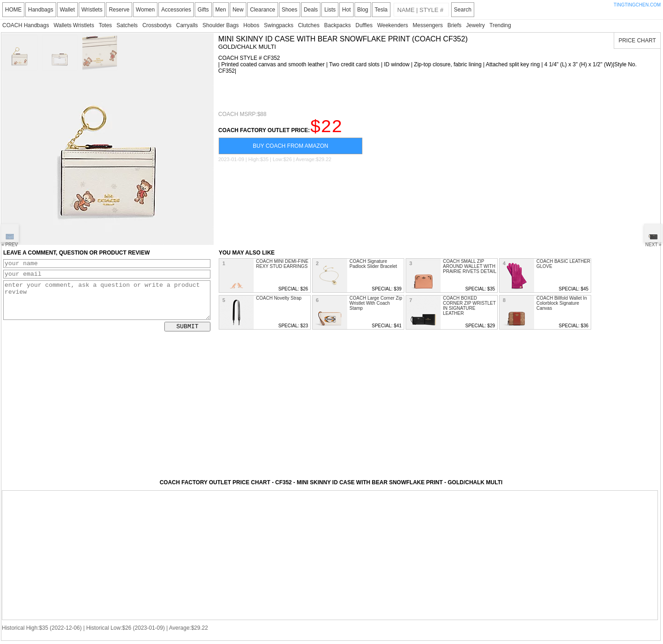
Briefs (455, 25)
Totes (105, 25)
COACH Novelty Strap (279, 298)
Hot (346, 10)
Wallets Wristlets (74, 25)
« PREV (10, 235)
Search (463, 10)
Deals (311, 10)
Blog (363, 10)
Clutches (309, 25)
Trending (500, 25)
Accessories (176, 10)
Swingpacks (279, 25)
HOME (13, 10)
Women (145, 10)
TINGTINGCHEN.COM (637, 5)
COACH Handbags (26, 25)
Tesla (381, 10)
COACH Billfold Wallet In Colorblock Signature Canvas (562, 303)
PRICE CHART (637, 41)
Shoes (290, 10)
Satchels (127, 25)
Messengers (427, 25)
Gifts (203, 10)
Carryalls (187, 25)
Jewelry (475, 25)
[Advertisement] (326, 93)
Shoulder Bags (221, 25)
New (238, 10)
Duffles (364, 25)
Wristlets (92, 10)
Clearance (263, 10)
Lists (330, 10)
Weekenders (393, 25)
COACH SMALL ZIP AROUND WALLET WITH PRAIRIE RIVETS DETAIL (470, 266)
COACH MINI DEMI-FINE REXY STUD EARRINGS (282, 264)
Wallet (67, 10)
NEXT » (653, 235)
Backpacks (337, 25)
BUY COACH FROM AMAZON (291, 150)
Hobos (252, 25)
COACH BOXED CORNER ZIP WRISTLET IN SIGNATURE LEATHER (469, 306)
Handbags (41, 10)
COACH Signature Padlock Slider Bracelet (373, 264)
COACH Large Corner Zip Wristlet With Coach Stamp (376, 303)
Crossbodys (157, 25)
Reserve (119, 10)
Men (221, 10)
